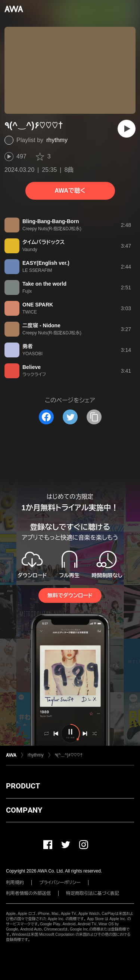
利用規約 (15, 883)
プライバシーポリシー (60, 883)
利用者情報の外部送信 (28, 893)
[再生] (127, 129)
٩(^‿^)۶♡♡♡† (69, 755)
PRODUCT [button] (23, 786)
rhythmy (57, 140)
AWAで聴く (70, 191)
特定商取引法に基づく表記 (93, 893)
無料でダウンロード (70, 595)
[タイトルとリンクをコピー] (94, 417)
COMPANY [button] (24, 810)
